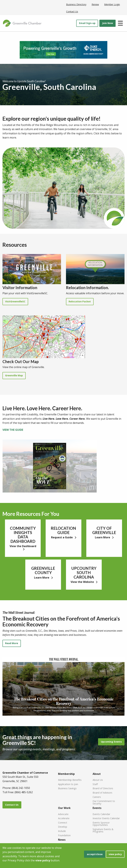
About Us (98, 780)
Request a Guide (62, 537)
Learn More (103, 537)
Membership (66, 774)
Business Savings (67, 788)
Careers (97, 797)
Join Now (108, 23)
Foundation (64, 835)
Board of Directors (103, 788)
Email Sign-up (87, 23)
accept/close (95, 854)
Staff (95, 784)
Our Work (64, 808)
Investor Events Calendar (106, 818)
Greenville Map (14, 375)
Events (97, 808)
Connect (63, 822)
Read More (12, 643)
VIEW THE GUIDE (13, 430)
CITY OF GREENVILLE (104, 530)
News (62, 840)
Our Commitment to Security (104, 802)
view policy (115, 854)
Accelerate (64, 818)
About (97, 774)
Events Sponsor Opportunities (101, 824)
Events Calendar (101, 814)
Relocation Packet (80, 301)
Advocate (63, 814)
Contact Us (12, 805)
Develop (63, 827)
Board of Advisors (102, 792)
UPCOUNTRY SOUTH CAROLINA (84, 573)
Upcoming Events (111, 742)
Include (62, 831)
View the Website (83, 582)
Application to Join (68, 784)
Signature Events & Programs (103, 830)
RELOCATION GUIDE (63, 530)
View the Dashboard (23, 546)
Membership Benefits (70, 780)
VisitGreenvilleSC (15, 301)
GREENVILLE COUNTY (43, 570)
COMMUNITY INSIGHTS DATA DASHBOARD (23, 535)
